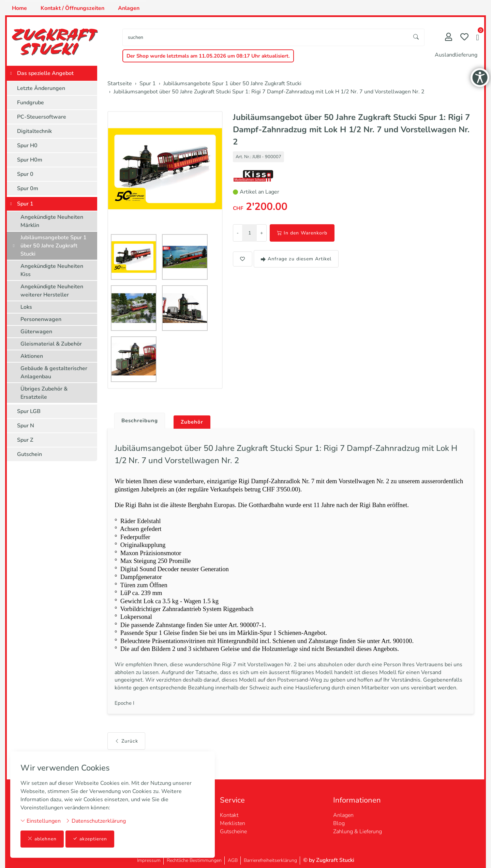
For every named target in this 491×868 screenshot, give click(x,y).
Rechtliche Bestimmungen (194, 860)
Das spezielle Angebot (45, 73)
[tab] (138, 419)
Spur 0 (25, 174)
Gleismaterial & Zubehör (51, 344)
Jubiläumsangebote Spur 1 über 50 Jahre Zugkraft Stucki (54, 246)
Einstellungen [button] (41, 821)
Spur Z (25, 440)
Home (19, 8)
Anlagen (129, 8)
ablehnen (42, 839)
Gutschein (29, 454)
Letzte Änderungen (41, 88)
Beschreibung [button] (141, 421)
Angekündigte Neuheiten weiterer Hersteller (52, 291)
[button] (478, 38)
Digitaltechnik (34, 131)
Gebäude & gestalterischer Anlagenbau (54, 372)
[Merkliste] (464, 38)
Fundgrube (31, 103)
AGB (233, 860)
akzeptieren (90, 839)
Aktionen (32, 356)
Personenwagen (41, 319)
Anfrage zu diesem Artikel (296, 259)
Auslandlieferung (456, 55)
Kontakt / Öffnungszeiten (72, 8)
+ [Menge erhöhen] (262, 233)
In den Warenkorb (302, 233)
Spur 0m (28, 188)
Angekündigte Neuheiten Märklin (52, 221)
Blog (339, 823)
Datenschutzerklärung (96, 821)
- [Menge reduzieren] (238, 233)
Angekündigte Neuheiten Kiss (52, 270)
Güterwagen (36, 332)
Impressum (149, 860)
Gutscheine (233, 832)
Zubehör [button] (195, 422)
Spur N (26, 426)
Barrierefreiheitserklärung (270, 860)
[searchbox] (265, 37)
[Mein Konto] (449, 38)
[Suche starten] (416, 37)
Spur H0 (27, 146)
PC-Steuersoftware (42, 117)
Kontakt (229, 815)
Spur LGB (29, 411)
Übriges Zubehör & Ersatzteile (44, 393)
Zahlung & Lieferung (358, 832)
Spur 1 (25, 204)
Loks (26, 307)
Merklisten (233, 823)
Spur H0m (30, 160)
